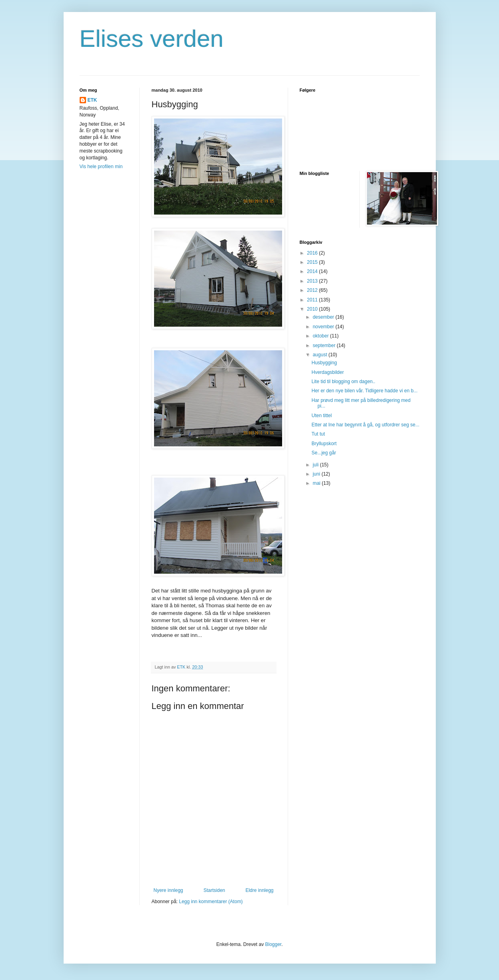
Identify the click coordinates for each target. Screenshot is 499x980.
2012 (313, 290)
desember (324, 317)
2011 (313, 300)
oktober (321, 336)
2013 (313, 281)
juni (317, 474)
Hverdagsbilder (328, 372)
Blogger (274, 944)
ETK (92, 100)
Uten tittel (322, 416)
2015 (313, 262)
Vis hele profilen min (101, 167)
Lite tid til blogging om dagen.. (343, 382)
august (320, 355)
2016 (313, 253)
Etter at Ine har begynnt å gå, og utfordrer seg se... (365, 425)
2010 (313, 309)
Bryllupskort (324, 444)
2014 (313, 271)
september (325, 345)
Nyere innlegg (168, 890)
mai (317, 483)
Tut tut (318, 434)
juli (316, 465)
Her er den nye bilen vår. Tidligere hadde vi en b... (364, 391)
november (324, 327)
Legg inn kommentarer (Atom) (211, 902)
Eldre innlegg (259, 890)
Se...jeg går (324, 453)
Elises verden (152, 39)
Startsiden (214, 890)
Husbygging (324, 363)
